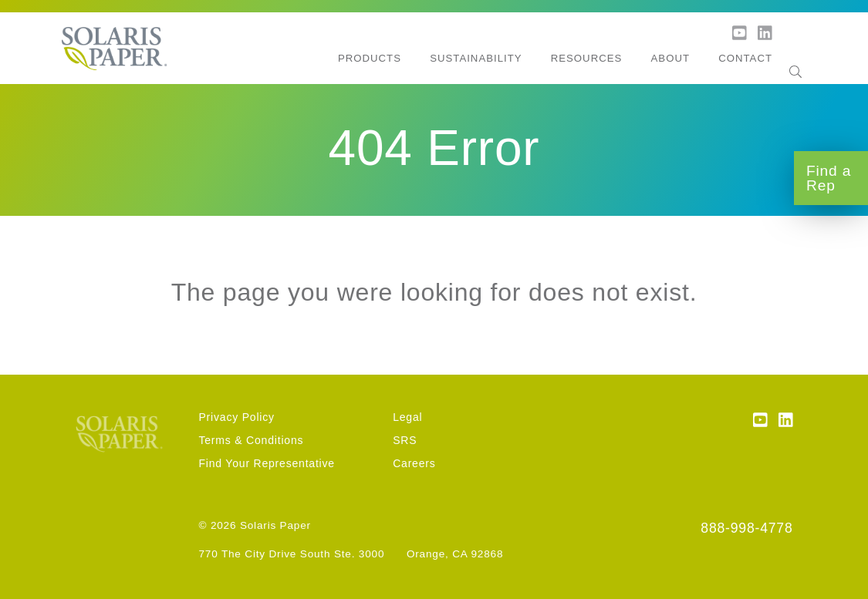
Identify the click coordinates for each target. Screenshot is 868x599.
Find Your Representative (266, 463)
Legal (407, 417)
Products (370, 58)
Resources (587, 58)
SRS (405, 440)
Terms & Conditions (251, 440)
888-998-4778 (746, 528)
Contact (745, 58)
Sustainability (476, 58)
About (670, 58)
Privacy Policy (236, 417)
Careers (414, 463)
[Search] (795, 59)
